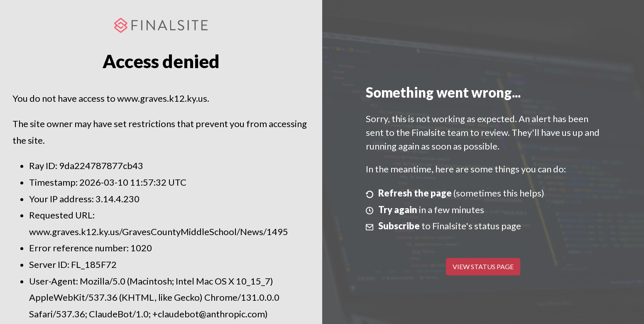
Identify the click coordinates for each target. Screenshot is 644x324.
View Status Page (483, 266)
